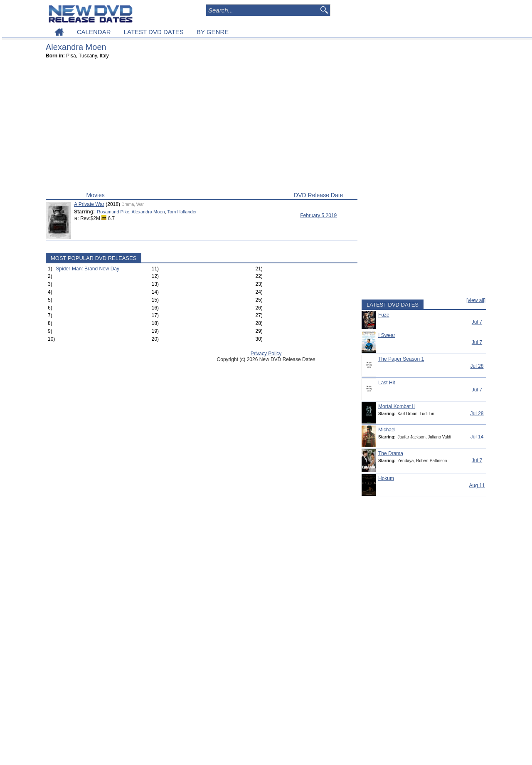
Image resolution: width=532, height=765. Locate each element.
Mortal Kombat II (397, 406)
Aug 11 (477, 485)
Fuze (384, 315)
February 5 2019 (318, 215)
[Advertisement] (202, 127)
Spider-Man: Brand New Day (87, 269)
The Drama (391, 453)
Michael (387, 430)
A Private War (89, 204)
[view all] (476, 300)
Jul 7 (477, 322)
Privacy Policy (266, 354)
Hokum (386, 478)
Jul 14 (477, 437)
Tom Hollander (182, 212)
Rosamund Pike (113, 212)
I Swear (387, 335)
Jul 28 (477, 366)
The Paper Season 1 (401, 359)
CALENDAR (94, 32)
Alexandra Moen (148, 212)
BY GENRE (213, 32)
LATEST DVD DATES (154, 32)
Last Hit (387, 383)
